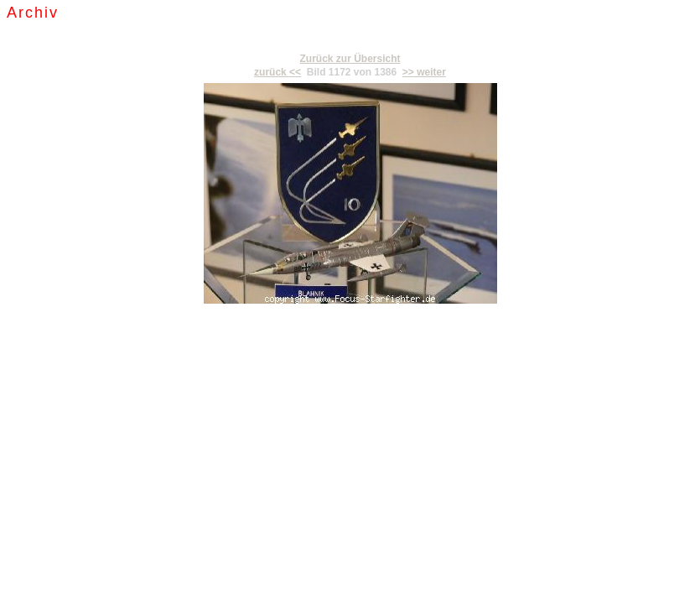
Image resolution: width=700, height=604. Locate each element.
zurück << (277, 72)
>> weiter (424, 72)
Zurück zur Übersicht (350, 59)
